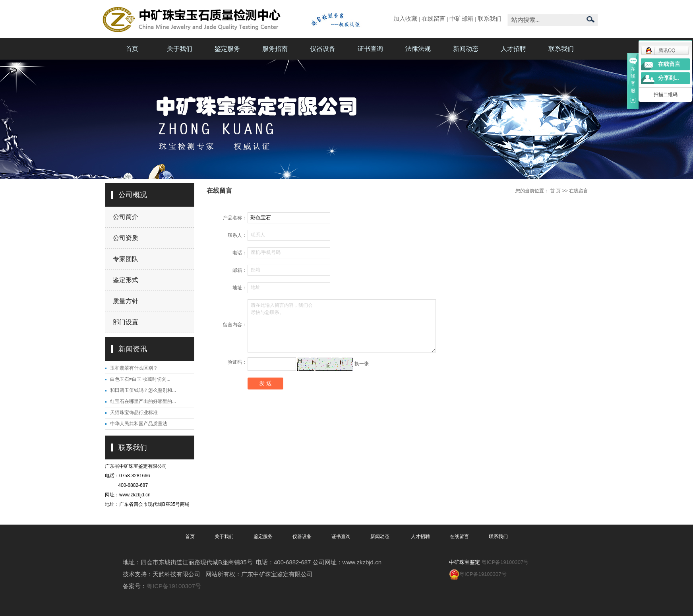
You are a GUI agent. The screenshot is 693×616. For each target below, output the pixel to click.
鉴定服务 (227, 49)
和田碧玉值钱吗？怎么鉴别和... (143, 390)
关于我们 (180, 49)
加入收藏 (405, 19)
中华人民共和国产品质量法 (139, 424)
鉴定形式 (126, 280)
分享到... (669, 78)
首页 (132, 49)
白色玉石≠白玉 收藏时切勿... (140, 379)
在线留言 (434, 19)
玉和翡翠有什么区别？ (134, 368)
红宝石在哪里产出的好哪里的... (143, 401)
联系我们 (490, 19)
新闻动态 (466, 49)
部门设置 (126, 322)
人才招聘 (513, 49)
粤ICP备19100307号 (174, 586)
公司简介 (126, 217)
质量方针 (126, 301)
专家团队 (126, 259)
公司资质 (126, 238)
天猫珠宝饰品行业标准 (134, 413)
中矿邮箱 (461, 19)
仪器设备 (323, 49)
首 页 (555, 191)
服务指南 (275, 49)
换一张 (362, 364)
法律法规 (418, 49)
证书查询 (370, 49)
